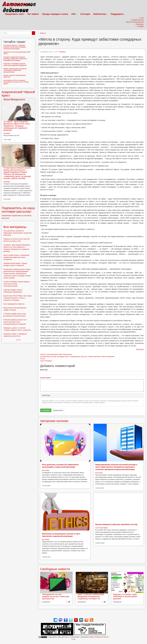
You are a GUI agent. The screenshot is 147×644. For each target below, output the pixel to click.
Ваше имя (44, 370)
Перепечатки (67, 354)
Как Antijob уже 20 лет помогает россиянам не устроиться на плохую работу (16, 82)
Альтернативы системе (48, 357)
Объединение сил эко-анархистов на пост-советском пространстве (56, 597)
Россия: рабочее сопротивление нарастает (15, 76)
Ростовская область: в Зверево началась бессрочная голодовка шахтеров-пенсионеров (15, 47)
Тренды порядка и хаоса (55, 14)
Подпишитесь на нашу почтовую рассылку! (18, 210)
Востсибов (46, 470)
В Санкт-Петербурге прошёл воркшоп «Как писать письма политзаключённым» (16, 284)
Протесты (84, 357)
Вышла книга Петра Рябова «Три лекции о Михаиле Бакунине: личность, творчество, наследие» (18, 298)
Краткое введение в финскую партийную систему (116, 524)
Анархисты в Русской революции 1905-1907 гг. (17, 53)
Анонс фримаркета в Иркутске (14, 304)
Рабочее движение (108, 357)
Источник (140, 349)
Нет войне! (33, 14)
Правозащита (75, 357)
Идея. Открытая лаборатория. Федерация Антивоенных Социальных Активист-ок (91, 597)
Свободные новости (55, 569)
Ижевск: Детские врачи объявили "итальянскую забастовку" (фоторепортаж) (15, 70)
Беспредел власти (63, 357)
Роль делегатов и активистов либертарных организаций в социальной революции (18, 233)
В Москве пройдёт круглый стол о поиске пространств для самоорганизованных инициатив (15, 322)
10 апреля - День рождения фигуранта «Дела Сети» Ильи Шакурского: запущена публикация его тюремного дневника (17, 126)
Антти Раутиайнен (102, 528)
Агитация (85, 14)
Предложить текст (15, 14)
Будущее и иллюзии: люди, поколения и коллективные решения (125, 597)
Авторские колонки (54, 421)
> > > (18, 340)
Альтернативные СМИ (54, 354)
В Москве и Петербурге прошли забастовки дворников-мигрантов (15, 64)
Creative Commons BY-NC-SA (98, 637)
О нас (73, 639)
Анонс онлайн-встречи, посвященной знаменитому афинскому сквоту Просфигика (16, 257)
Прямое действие (94, 357)
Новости (43, 33)
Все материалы (15, 227)
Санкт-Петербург (46, 361)
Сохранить (46, 410)
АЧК (74, 14)
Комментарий (46, 378)
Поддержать (117, 14)
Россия (43, 359)
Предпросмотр (58, 410)
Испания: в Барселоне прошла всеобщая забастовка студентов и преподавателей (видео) (15, 59)
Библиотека (101, 14)
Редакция (62, 52)
